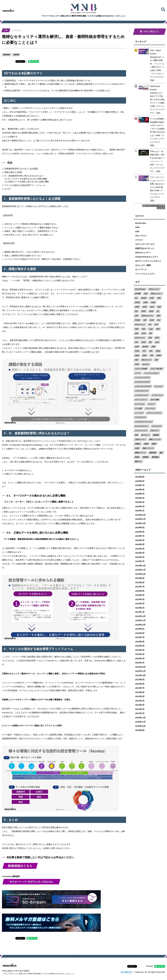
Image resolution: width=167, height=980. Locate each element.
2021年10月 (140, 675)
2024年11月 (140, 519)
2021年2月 (140, 709)
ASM (137, 227)
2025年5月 (140, 494)
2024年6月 (140, 540)
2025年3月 (140, 502)
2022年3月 (140, 654)
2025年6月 (140, 490)
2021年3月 (140, 705)
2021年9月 (140, 680)
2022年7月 (140, 637)
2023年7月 (140, 587)
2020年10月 (140, 726)
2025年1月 (140, 511)
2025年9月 (140, 477)
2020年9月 (140, 730)
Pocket (150, 966)
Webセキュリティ (143, 253)
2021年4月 (140, 701)
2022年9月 (140, 629)
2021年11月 (140, 671)
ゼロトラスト (141, 236)
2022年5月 (140, 646)
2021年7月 (140, 688)
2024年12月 (140, 515)
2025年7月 (140, 485)
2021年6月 (140, 692)
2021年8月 (140, 684)
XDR (137, 231)
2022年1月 (140, 663)
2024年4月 (140, 549)
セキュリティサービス (145, 244)
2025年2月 (140, 506)
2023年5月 (140, 595)
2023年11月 (140, 570)
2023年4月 (140, 599)
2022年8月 (140, 633)
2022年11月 (140, 621)
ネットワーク (141, 270)
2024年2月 (140, 557)
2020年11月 (140, 722)
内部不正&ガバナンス (145, 248)
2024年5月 (140, 545)
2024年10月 (140, 523)
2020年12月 (140, 718)
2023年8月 (140, 582)
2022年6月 (140, 642)
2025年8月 (140, 481)
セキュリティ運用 (143, 265)
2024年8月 (140, 532)
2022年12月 (140, 616)
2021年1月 (140, 713)
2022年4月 (140, 650)
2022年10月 (140, 625)
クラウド (139, 240)
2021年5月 (140, 697)
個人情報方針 (126, 972)
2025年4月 (140, 498)
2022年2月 (140, 658)
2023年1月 (140, 612)
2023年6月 (140, 591)
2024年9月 (140, 528)
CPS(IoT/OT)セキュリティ (147, 257)
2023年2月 (140, 608)
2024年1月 (140, 561)
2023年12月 (140, 566)
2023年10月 (140, 574)
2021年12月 (140, 667)
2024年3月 (140, 553)
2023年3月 (140, 604)
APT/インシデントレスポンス (148, 261)
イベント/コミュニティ (145, 274)
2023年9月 (140, 578)
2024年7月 (140, 536)
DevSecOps (141, 223)
